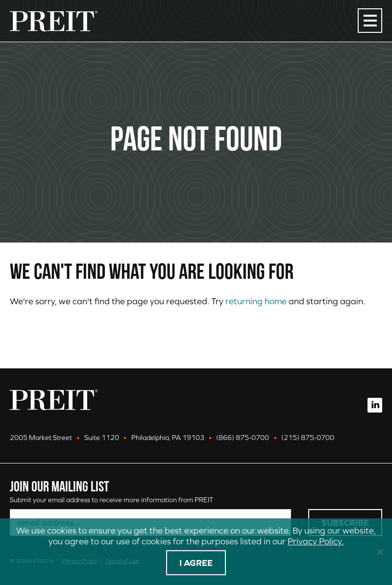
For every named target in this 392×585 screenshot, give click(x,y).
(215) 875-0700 (308, 438)
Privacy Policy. (316, 541)
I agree (196, 563)
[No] (380, 552)
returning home (256, 301)
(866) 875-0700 (243, 438)
